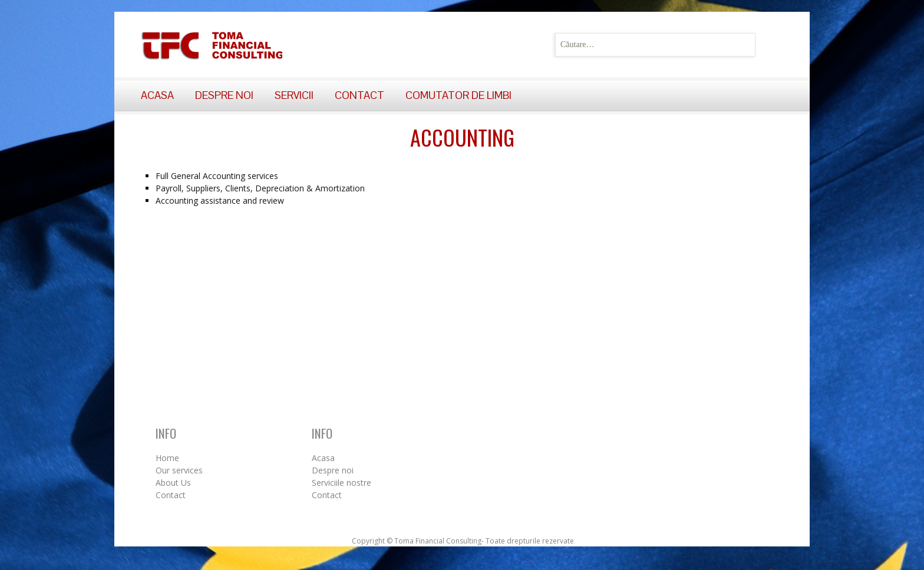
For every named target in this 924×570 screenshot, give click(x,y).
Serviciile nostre (341, 483)
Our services (179, 470)
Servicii (294, 95)
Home (167, 458)
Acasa (157, 95)
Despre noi (224, 95)
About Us (173, 483)
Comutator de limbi (458, 95)
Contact (359, 95)
